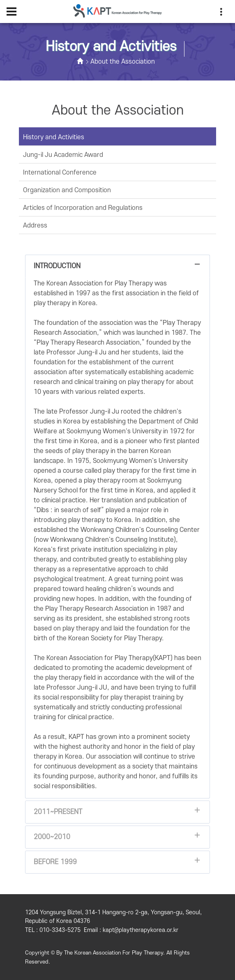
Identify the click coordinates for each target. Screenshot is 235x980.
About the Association (123, 62)
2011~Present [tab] (117, 814)
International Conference (60, 173)
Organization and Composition (67, 190)
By (59, 953)
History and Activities (54, 137)
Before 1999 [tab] (117, 864)
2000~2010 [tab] (117, 839)
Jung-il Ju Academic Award (63, 155)
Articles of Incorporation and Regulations (83, 208)
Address (35, 225)
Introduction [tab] (117, 268)
